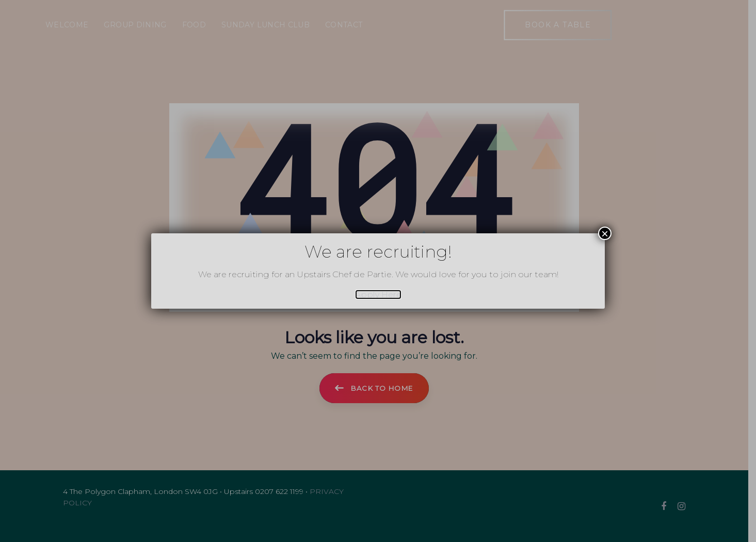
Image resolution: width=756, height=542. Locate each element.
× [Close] (605, 233)
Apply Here (378, 294)
